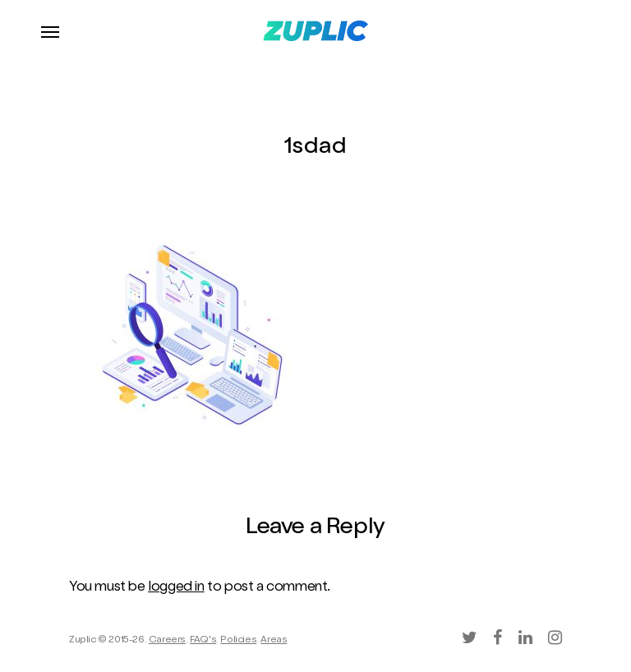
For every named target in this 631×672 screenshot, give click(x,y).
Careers (167, 641)
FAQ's (203, 641)
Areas (274, 641)
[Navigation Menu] (50, 31)
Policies (238, 641)
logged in (176, 588)
